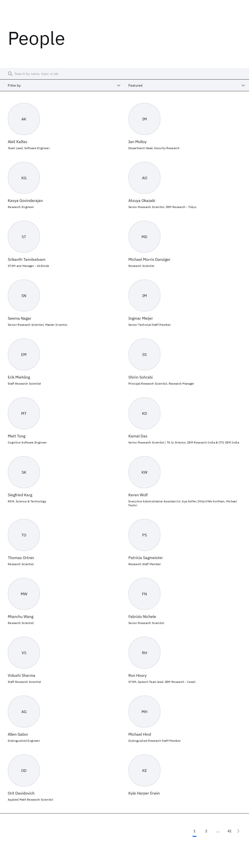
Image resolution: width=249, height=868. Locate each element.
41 (230, 831)
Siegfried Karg (20, 495)
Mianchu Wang (21, 616)
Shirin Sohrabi (141, 377)
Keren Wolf (138, 495)
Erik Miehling (19, 377)
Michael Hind (140, 734)
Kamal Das (138, 436)
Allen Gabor (18, 734)
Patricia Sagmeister (146, 558)
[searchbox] (124, 74)
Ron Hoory (138, 675)
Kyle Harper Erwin (144, 793)
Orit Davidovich (21, 793)
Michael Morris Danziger (149, 259)
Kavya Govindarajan (25, 200)
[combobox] (62, 85)
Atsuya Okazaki (142, 200)
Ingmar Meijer (141, 318)
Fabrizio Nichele (142, 616)
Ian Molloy (138, 142)
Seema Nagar (20, 318)
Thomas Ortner (21, 558)
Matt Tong (17, 436)
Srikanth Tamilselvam (27, 259)
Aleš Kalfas (18, 142)
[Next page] (238, 831)
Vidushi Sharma (22, 675)
